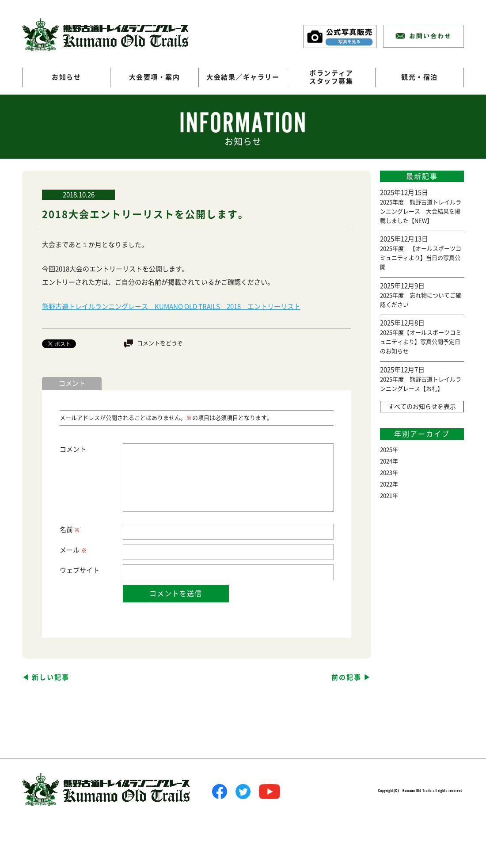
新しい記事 (51, 677)
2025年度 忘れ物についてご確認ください (421, 300)
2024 (386, 461)
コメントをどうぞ (160, 343)
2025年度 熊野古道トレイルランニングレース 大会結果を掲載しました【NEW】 (421, 211)
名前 (69, 530)
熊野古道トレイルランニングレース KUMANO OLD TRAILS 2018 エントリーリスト (171, 306)
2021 (386, 496)
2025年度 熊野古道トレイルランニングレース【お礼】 (421, 384)
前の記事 (346, 677)
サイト (89, 570)
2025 (386, 450)
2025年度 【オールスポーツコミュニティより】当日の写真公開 (421, 258)
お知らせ (66, 77)
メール (73, 550)
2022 (386, 484)
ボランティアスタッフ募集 (331, 77)
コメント (73, 449)
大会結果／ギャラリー (243, 77)
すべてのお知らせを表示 (422, 407)
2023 (386, 473)
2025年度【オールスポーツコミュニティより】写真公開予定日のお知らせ (421, 342)
